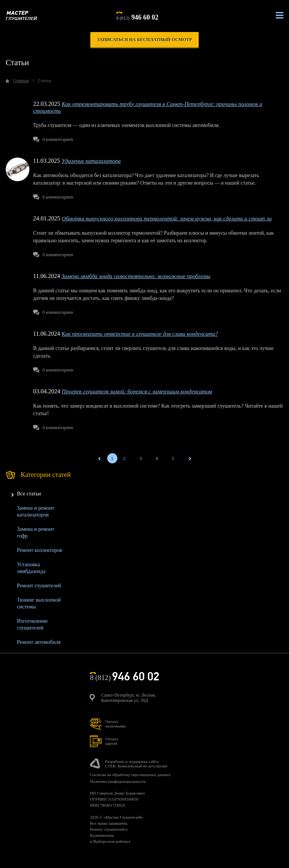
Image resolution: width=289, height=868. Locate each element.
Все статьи (29, 494)
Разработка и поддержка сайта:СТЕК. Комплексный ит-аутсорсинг (136, 764)
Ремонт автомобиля (39, 642)
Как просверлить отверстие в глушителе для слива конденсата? (140, 334)
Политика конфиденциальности (118, 781)
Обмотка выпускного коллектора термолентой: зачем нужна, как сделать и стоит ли (167, 219)
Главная (21, 81)
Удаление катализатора (91, 161)
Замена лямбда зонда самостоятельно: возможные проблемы (136, 276)
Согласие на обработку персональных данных (130, 775)
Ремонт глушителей (39, 586)
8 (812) (137, 16)
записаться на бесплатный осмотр (144, 40)
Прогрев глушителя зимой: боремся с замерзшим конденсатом (137, 391)
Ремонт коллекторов (40, 550)
